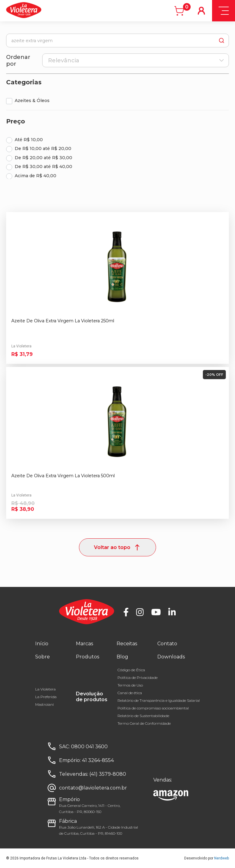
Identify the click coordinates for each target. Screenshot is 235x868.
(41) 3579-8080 (108, 774)
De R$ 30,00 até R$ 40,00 (43, 167)
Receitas (127, 644)
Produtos (88, 657)
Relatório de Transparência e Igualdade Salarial (159, 700)
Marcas (84, 644)
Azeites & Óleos (32, 101)
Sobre (43, 657)
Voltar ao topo (117, 547)
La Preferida (46, 697)
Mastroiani (45, 704)
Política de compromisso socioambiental (153, 708)
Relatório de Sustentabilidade (143, 716)
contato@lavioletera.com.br (93, 788)
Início (42, 644)
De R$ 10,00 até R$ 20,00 (43, 148)
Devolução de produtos (92, 697)
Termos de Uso (130, 685)
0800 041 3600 (89, 747)
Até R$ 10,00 (29, 140)
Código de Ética (131, 670)
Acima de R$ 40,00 (35, 176)
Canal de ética (130, 693)
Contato (167, 644)
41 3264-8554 (98, 760)
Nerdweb (222, 858)
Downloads (171, 657)
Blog (122, 657)
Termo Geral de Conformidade (144, 723)
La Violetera (45, 689)
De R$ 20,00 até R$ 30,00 (43, 158)
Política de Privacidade (138, 678)
